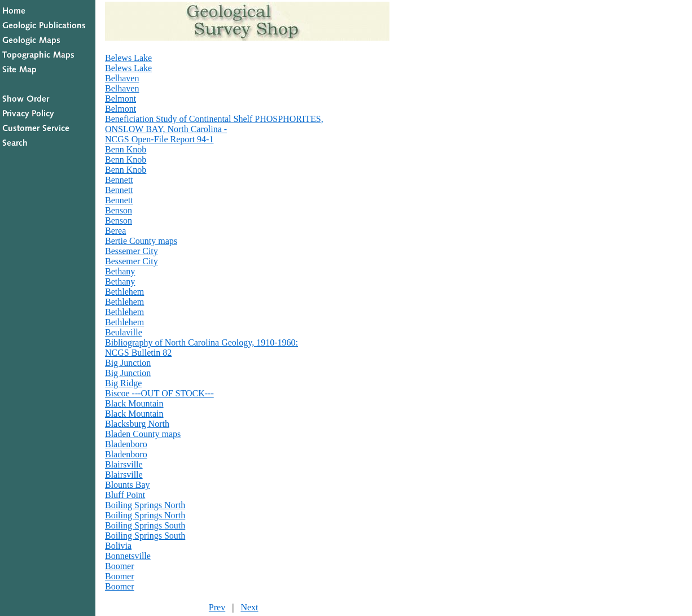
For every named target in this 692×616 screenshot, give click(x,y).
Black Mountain (134, 403)
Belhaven (122, 78)
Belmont (121, 99)
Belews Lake (128, 58)
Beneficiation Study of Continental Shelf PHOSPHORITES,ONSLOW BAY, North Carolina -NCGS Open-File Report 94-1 (214, 129)
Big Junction (128, 363)
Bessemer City (132, 251)
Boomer (120, 566)
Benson (119, 210)
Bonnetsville (128, 556)
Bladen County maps (143, 434)
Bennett (119, 180)
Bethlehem (124, 292)
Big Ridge (123, 383)
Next (249, 607)
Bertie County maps (141, 241)
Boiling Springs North (145, 505)
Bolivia (118, 546)
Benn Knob (126, 149)
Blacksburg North (137, 424)
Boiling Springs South (145, 525)
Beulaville (124, 332)
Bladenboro (126, 444)
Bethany (120, 271)
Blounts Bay (128, 485)
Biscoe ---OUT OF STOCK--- (159, 393)
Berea (115, 231)
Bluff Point (125, 495)
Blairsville (124, 464)
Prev (217, 607)
